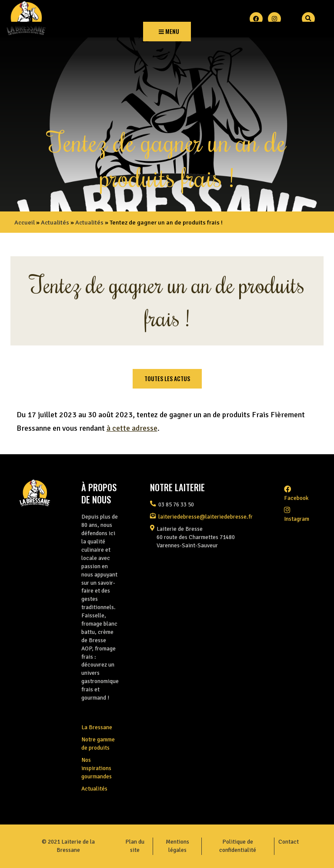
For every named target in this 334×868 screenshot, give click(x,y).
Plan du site (135, 846)
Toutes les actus (167, 379)
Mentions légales (177, 846)
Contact (289, 842)
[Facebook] (256, 19)
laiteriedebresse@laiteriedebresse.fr (205, 517)
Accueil (25, 222)
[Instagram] (274, 19)
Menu (169, 31)
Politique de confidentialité (238, 846)
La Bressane (97, 727)
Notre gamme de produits (98, 744)
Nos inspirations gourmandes (97, 768)
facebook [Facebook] (296, 494)
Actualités (55, 222)
